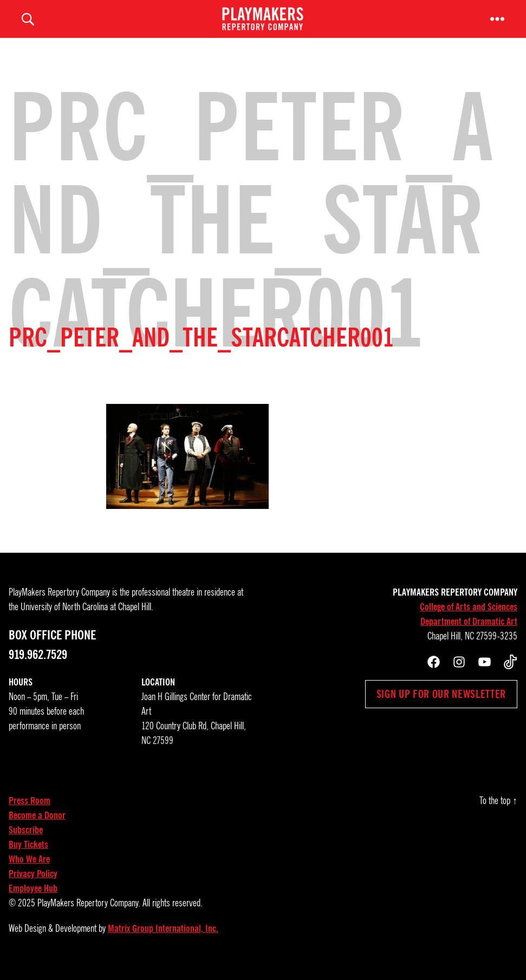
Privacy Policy (33, 885)
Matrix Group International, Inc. (163, 939)
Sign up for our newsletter (441, 705)
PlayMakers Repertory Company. (89, 914)
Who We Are (29, 870)
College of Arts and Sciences (469, 618)
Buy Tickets (28, 855)
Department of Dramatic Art (469, 632)
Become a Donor (37, 826)
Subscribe (26, 841)
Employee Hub (33, 899)
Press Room (30, 812)
